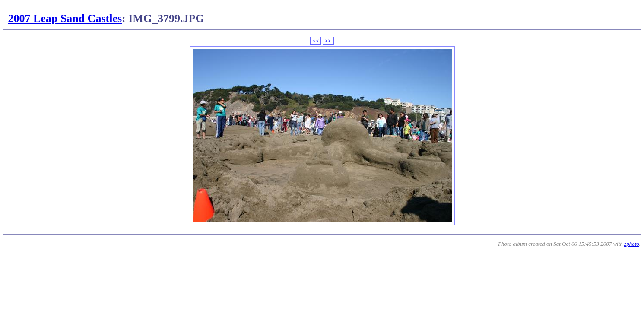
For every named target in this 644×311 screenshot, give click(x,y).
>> (328, 41)
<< (316, 41)
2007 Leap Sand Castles (65, 18)
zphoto (632, 244)
